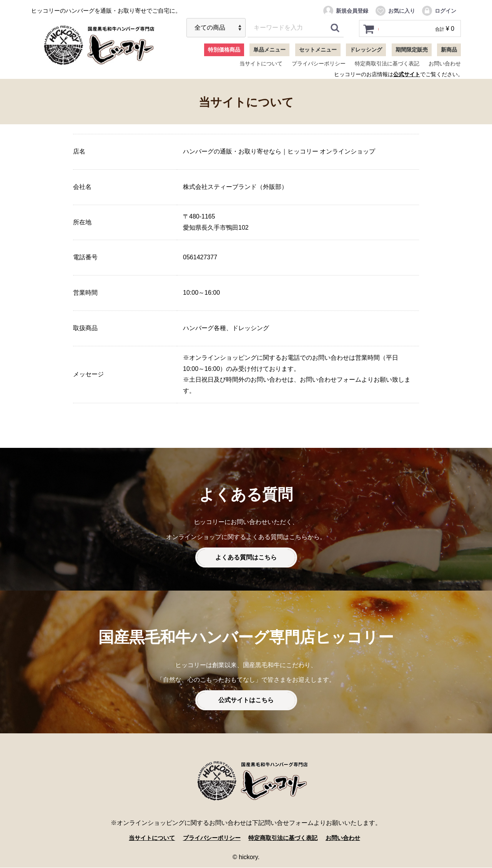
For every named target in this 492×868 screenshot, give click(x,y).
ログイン (439, 11)
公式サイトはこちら (246, 700)
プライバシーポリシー (319, 63)
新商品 (449, 50)
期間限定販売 (412, 50)
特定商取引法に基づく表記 (387, 63)
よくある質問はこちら (246, 558)
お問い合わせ (445, 63)
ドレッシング (366, 50)
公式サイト (407, 74)
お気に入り (395, 11)
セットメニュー (318, 50)
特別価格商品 (224, 50)
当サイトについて (261, 63)
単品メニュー (269, 50)
